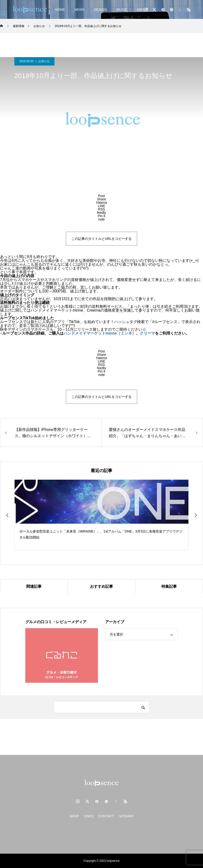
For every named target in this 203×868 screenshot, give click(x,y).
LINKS (89, 816)
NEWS (79, 10)
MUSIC (122, 10)
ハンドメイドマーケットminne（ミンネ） (100, 333)
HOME (60, 10)
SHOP (74, 816)
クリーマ (147, 333)
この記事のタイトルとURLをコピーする (101, 239)
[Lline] (101, 206)
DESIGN (100, 10)
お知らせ (44, 61)
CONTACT (106, 816)
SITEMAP (126, 816)
